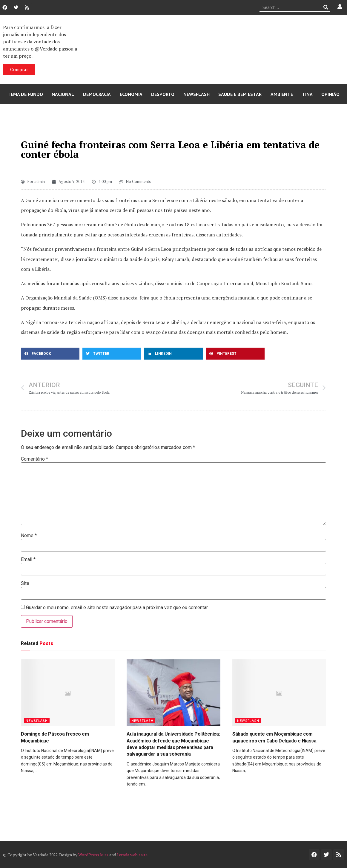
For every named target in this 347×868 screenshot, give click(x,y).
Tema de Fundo (25, 94)
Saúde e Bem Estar (240, 94)
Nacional (63, 94)
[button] (50, 354)
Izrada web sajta (132, 855)
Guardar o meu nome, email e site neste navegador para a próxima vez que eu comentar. (117, 608)
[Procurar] (326, 7)
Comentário (34, 459)
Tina (307, 94)
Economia (131, 94)
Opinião (330, 94)
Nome (29, 536)
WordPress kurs (93, 855)
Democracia (97, 94)
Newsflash (196, 94)
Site (25, 583)
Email (28, 560)
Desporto (163, 94)
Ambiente (282, 94)
